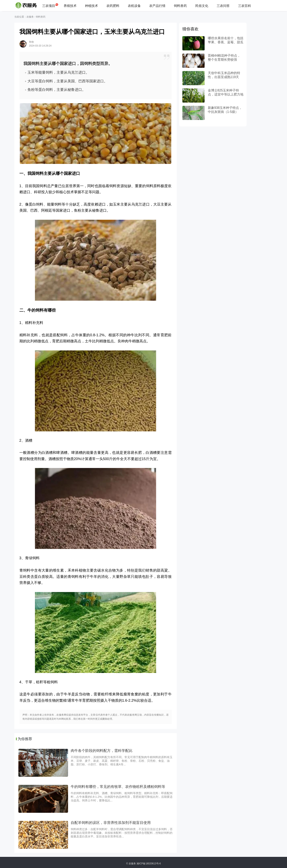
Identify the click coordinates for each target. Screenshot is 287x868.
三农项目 (49, 6)
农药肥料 (113, 6)
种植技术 (91, 6)
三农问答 (223, 6)
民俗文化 (202, 6)
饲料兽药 (180, 6)
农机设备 (134, 6)
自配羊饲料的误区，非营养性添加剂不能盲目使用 (111, 823)
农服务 (30, 17)
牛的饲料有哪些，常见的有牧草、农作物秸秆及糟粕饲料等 (118, 787)
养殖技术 (70, 6)
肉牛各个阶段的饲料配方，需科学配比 (102, 751)
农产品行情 (157, 6)
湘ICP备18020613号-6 (149, 864)
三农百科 (245, 6)
